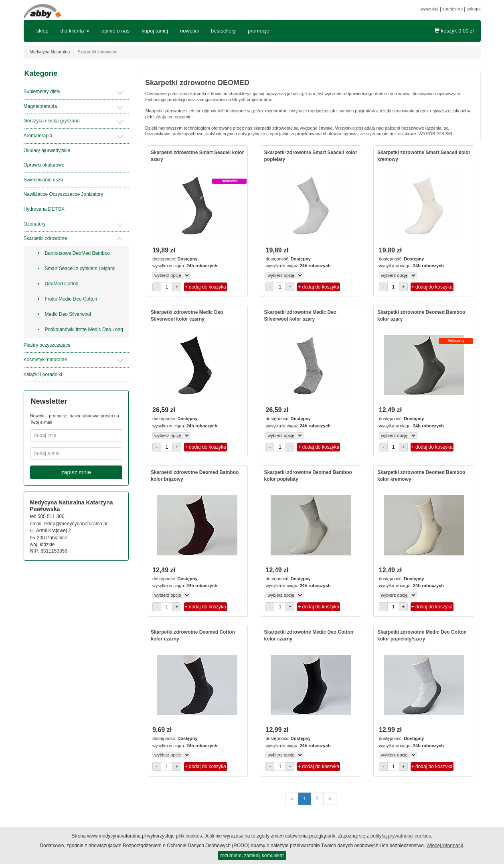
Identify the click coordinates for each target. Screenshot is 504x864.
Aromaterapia (38, 136)
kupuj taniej (155, 31)
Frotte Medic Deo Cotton (71, 299)
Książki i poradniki (43, 374)
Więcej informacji (445, 846)
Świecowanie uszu (44, 180)
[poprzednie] (292, 799)
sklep (43, 31)
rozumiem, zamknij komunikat (252, 856)
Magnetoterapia (40, 106)
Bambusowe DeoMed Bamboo (78, 253)
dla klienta (75, 31)
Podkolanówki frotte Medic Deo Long (84, 329)
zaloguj (474, 9)
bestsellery (223, 31)
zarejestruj (452, 9)
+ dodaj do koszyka (205, 287)
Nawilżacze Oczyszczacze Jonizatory (64, 194)
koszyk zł (454, 31)
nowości (189, 31)
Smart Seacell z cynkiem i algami (80, 268)
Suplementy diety (42, 91)
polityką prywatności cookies (401, 836)
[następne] (330, 799)
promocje (258, 31)
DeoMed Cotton (62, 284)
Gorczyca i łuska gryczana (52, 121)
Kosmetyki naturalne (46, 360)
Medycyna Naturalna (50, 52)
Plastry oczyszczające (47, 345)
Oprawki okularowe (44, 165)
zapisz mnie (76, 472)
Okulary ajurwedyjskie (47, 150)
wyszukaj (430, 9)
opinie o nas (115, 31)
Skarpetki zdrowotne (46, 238)
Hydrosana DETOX (44, 209)
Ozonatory (35, 224)
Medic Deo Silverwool (68, 314)
